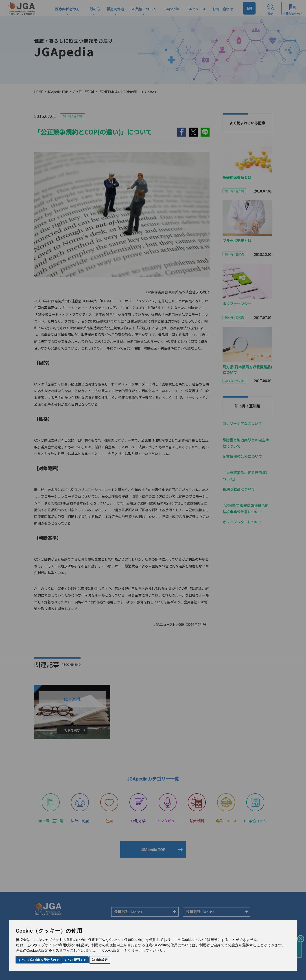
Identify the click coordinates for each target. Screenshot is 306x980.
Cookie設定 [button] (100, 960)
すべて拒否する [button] (75, 960)
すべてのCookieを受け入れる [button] (39, 960)
